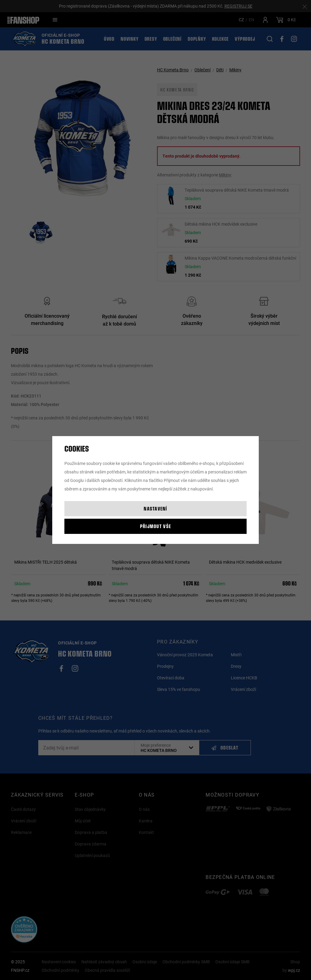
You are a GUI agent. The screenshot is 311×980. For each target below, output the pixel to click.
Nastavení (155, 509)
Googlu (77, 480)
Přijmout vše (155, 526)
